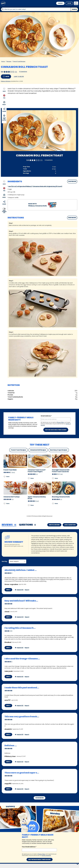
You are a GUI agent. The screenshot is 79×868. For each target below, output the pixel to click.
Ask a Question (70, 525)
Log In (69, 3)
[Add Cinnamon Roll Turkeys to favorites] (5, 504)
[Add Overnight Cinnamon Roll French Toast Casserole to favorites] (53, 478)
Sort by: (5, 534)
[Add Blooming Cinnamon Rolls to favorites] (53, 504)
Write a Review (54, 525)
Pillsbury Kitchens (6, 81)
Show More (39, 773)
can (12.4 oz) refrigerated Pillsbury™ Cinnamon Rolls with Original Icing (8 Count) (35, 186)
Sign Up (60, 3)
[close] (78, 864)
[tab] (9, 525)
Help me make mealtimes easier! (56, 430)
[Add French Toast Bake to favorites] (5, 477)
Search (74, 9)
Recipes (9, 61)
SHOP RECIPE (72, 181)
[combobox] (36, 9)
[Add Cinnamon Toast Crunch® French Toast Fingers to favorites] (29, 478)
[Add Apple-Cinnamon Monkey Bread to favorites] (29, 505)
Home (3, 61)
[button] (4, 96)
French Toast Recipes (19, 61)
